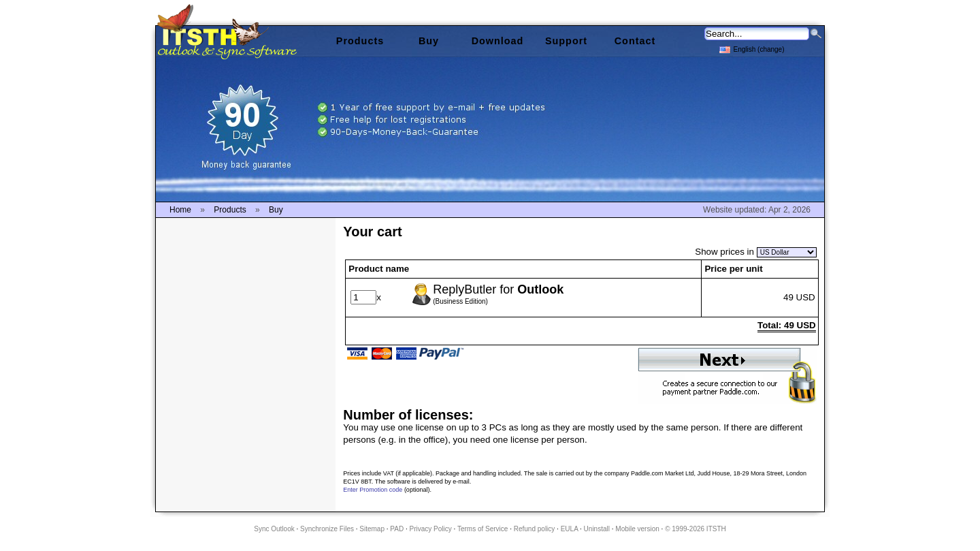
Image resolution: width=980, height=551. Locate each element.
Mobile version (637, 529)
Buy (429, 41)
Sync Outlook (274, 529)
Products (360, 41)
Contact (635, 41)
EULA (570, 529)
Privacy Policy (431, 529)
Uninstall (597, 529)
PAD (397, 529)
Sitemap (372, 529)
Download (498, 41)
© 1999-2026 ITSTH (696, 529)
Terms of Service (483, 529)
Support (566, 41)
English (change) (752, 49)
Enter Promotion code (373, 490)
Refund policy (535, 529)
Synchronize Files (327, 529)
